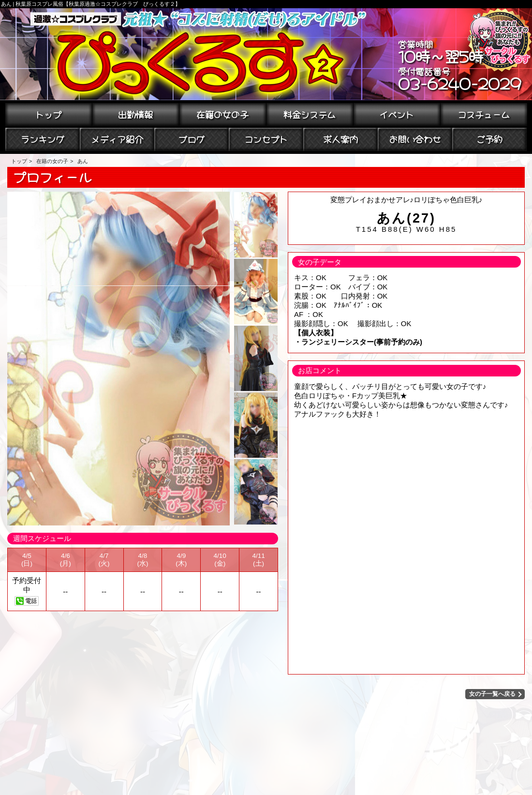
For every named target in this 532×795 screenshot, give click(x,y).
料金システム (310, 114)
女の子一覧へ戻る (493, 694)
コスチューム (484, 114)
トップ (48, 114)
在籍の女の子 (222, 114)
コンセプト (266, 138)
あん (83, 161)
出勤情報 (135, 114)
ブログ (192, 138)
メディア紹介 (117, 138)
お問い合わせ (415, 138)
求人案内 (340, 138)
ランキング (43, 138)
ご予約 (489, 138)
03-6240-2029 (460, 82)
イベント (397, 114)
